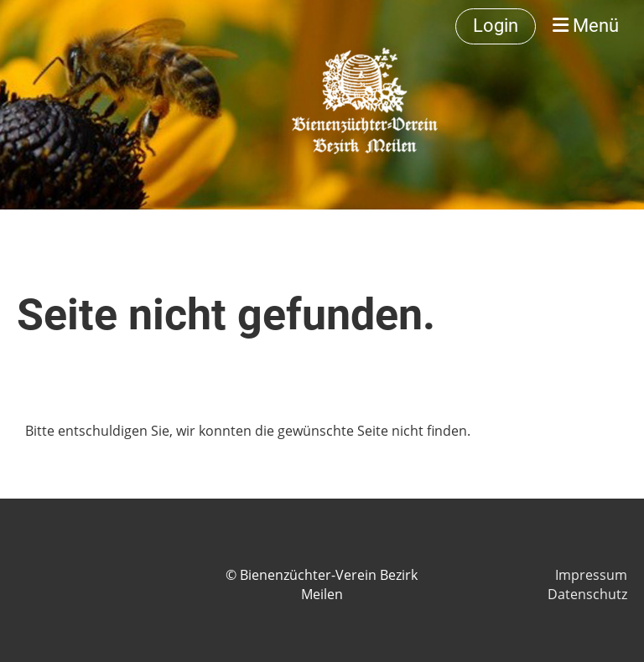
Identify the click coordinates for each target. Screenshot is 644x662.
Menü (586, 26)
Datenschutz (587, 594)
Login (496, 26)
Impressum (591, 575)
